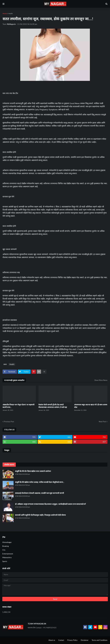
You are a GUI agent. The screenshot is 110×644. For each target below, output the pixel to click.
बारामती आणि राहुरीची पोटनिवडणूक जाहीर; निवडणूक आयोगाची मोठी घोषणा (40, 515)
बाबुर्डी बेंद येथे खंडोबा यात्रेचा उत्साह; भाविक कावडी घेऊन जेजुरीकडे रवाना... (40, 482)
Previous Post (9, 422)
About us (52, 640)
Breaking (6, 546)
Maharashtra (7, 557)
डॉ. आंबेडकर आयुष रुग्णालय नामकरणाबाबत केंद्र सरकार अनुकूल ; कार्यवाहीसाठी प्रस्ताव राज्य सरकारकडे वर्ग (50, 504)
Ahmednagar (7, 542)
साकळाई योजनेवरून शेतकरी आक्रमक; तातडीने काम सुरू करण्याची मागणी (40, 493)
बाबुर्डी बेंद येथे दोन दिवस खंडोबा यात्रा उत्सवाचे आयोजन (33, 471)
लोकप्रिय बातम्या (9, 465)
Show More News (101, 380)
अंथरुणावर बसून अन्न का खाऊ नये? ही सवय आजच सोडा (91, 406)
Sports (5, 561)
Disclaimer (85, 640)
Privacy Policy (72, 640)
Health (11, 13)
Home (5, 13)
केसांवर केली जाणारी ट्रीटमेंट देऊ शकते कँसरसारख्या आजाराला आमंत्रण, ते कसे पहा (53, 406)
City (4, 550)
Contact (61, 640)
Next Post (102, 422)
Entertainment (8, 554)
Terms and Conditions (100, 640)
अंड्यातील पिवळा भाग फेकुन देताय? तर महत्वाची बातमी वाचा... (19, 406)
